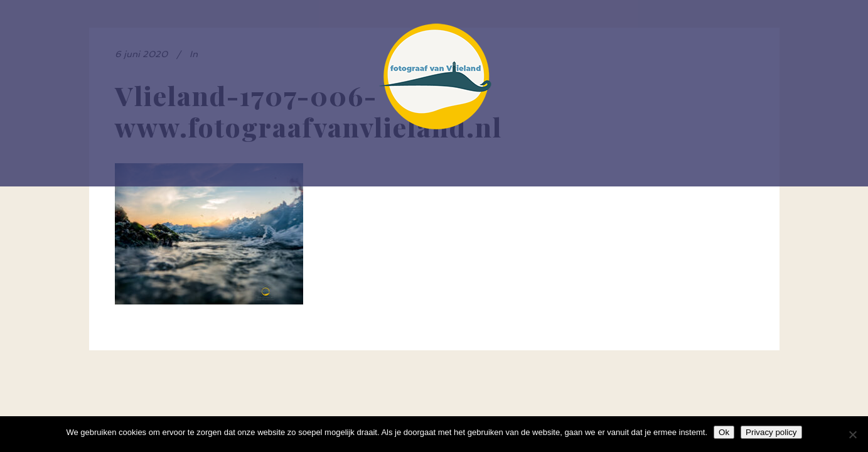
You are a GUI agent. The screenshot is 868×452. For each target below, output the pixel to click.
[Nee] (852, 434)
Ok (724, 432)
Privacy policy (771, 432)
